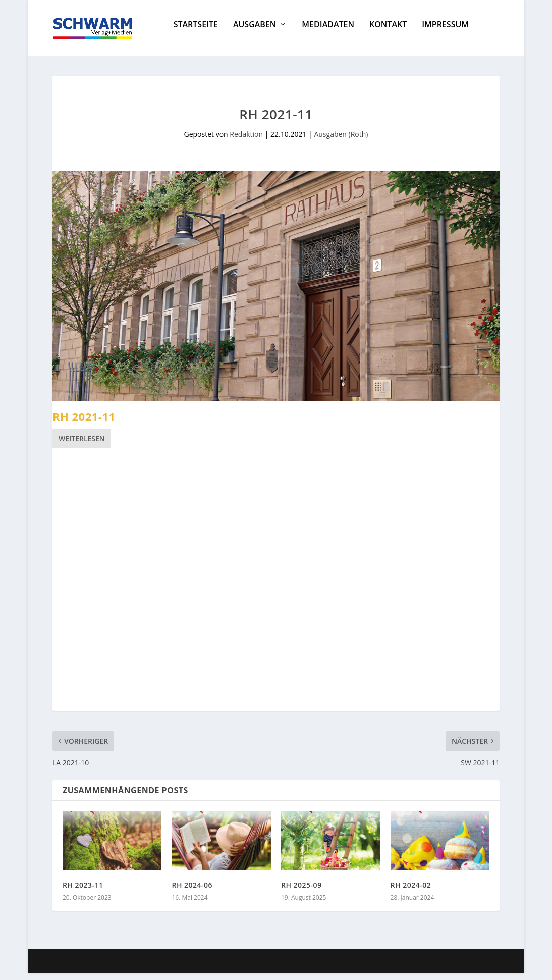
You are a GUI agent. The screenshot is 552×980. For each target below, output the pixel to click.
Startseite (196, 32)
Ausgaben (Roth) (341, 141)
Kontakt (388, 32)
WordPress (235, 968)
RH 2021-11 (84, 423)
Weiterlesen (82, 446)
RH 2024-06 (192, 892)
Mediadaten (328, 32)
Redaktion (246, 141)
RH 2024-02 (411, 892)
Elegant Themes (128, 968)
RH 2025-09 (301, 892)
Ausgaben (255, 32)
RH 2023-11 (83, 892)
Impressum (445, 32)
